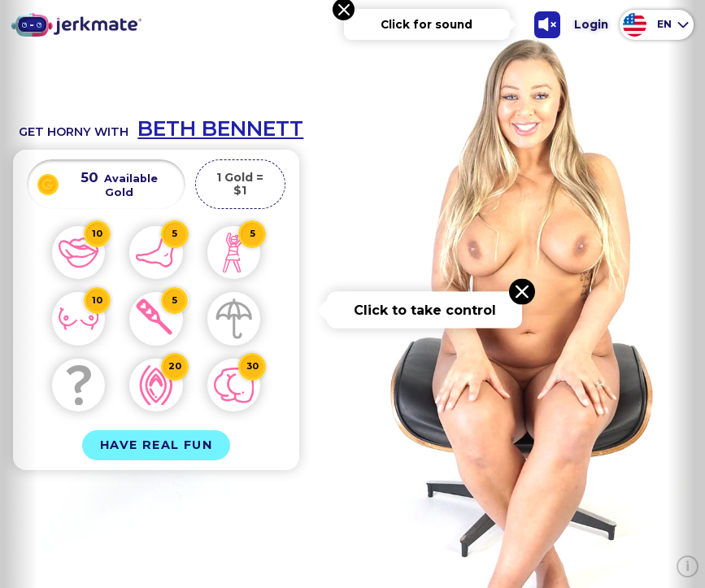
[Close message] (522, 292)
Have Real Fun (157, 445)
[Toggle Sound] (548, 25)
